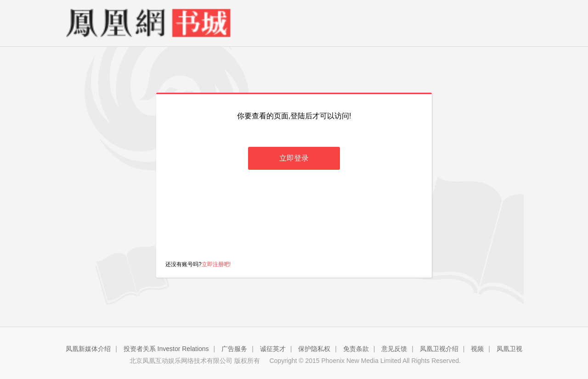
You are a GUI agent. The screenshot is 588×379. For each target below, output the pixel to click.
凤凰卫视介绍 (439, 349)
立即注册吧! (216, 264)
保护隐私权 (314, 349)
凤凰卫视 (509, 349)
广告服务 (234, 349)
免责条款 (356, 349)
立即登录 (294, 158)
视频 (477, 349)
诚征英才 (273, 349)
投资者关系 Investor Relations (166, 349)
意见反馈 (394, 349)
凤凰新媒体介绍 (88, 349)
